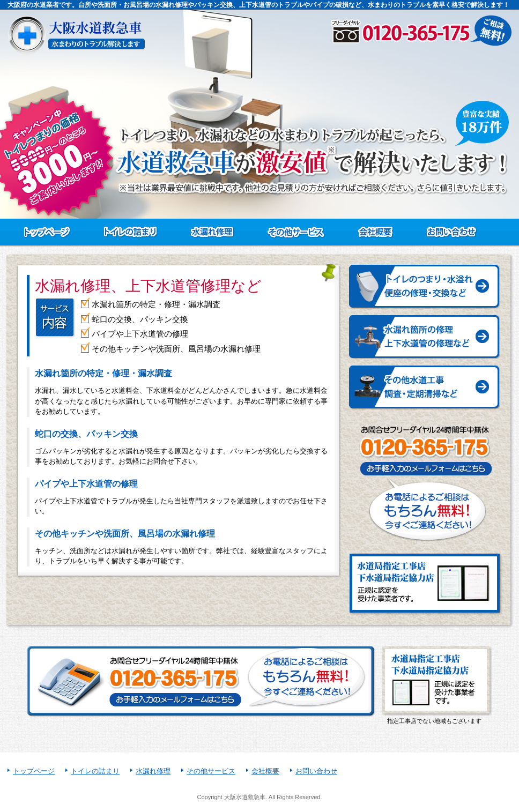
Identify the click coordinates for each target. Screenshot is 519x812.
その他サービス (211, 771)
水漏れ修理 (153, 771)
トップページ (34, 771)
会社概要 (265, 771)
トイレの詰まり (95, 771)
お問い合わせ (316, 771)
